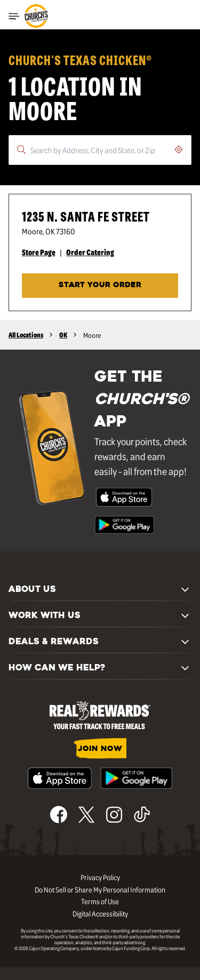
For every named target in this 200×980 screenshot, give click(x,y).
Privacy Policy (100, 877)
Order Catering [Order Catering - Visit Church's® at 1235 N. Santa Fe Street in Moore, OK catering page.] (90, 252)
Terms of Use (100, 901)
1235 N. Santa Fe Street (86, 216)
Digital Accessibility (100, 913)
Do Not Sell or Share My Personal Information (100, 889)
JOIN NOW (100, 749)
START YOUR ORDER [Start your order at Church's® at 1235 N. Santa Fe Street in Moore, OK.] (100, 285)
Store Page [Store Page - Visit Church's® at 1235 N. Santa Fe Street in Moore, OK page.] (39, 252)
